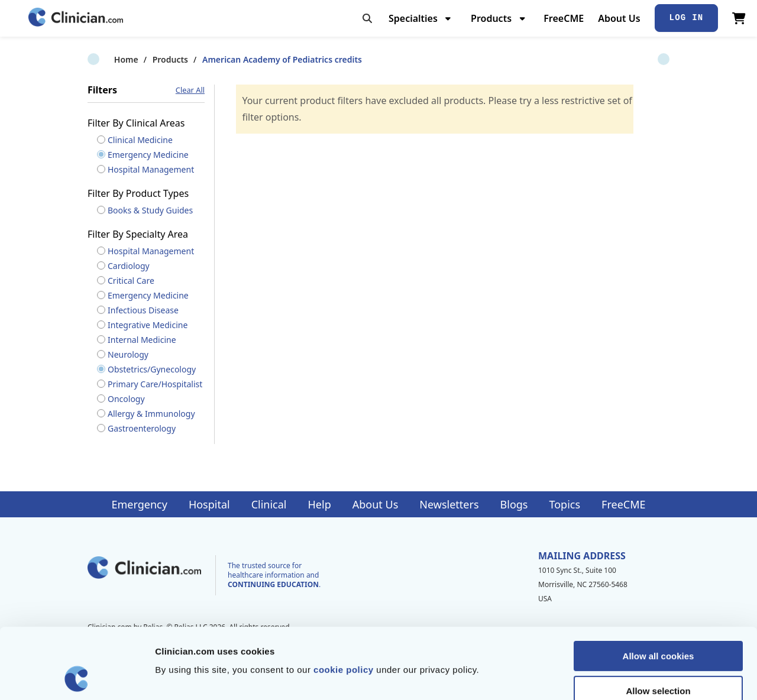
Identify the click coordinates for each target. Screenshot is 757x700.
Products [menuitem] (491, 18)
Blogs (514, 504)
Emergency (139, 504)
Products (144, 59)
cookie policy (344, 603)
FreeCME (564, 18)
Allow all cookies (659, 590)
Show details (621, 677)
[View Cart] (739, 18)
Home (100, 59)
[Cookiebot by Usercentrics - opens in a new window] (77, 677)
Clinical (269, 504)
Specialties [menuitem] (413, 18)
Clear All (190, 90)
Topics (564, 504)
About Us (619, 18)
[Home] (76, 18)
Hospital (209, 504)
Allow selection (658, 625)
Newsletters (449, 504)
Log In (687, 18)
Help (320, 504)
